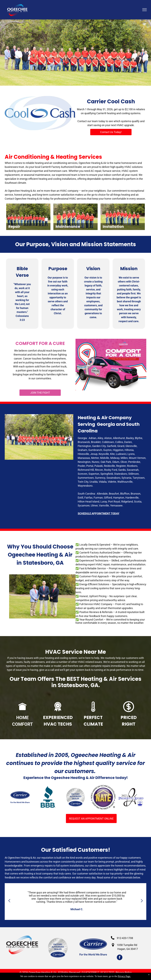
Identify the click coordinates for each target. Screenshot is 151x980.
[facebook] (120, 958)
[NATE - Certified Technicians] (103, 797)
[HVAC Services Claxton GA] (20, 797)
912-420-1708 (125, 938)
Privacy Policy (124, 972)
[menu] (145, 10)
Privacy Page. (124, 976)
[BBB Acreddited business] (48, 797)
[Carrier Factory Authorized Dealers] (75, 797)
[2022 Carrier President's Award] (131, 797)
